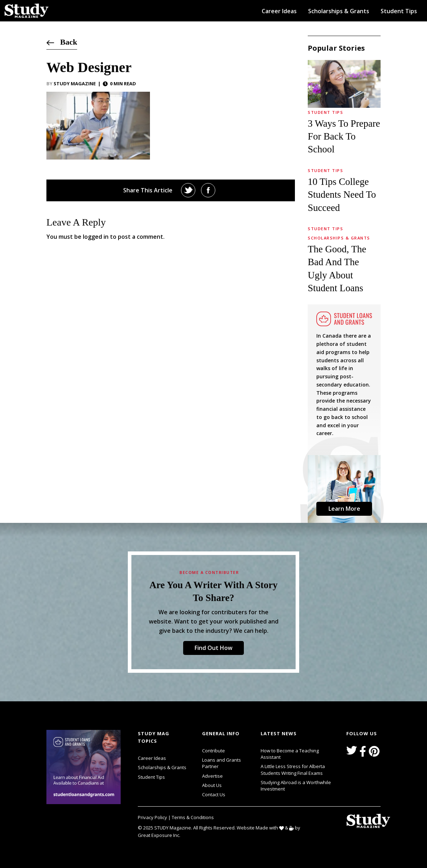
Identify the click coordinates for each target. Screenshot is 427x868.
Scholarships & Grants (339, 11)
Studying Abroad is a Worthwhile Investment (296, 786)
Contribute (213, 751)
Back (62, 42)
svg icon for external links (122, 731)
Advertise (212, 776)
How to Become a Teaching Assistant (290, 754)
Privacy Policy (153, 817)
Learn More (344, 509)
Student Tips (399, 11)
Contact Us (214, 794)
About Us (212, 785)
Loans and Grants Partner (227, 762)
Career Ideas (279, 11)
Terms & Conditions (193, 817)
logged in (96, 237)
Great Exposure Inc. (160, 835)
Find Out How (213, 648)
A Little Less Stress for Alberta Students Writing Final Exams (293, 769)
